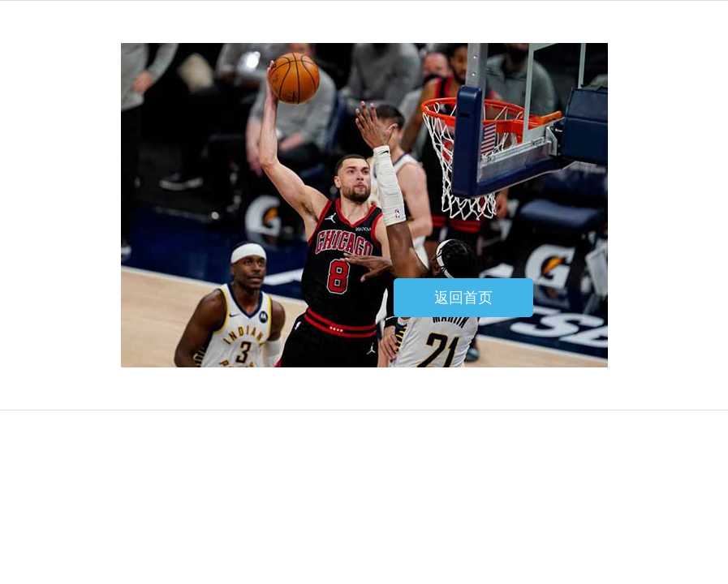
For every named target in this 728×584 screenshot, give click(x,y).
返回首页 (463, 298)
